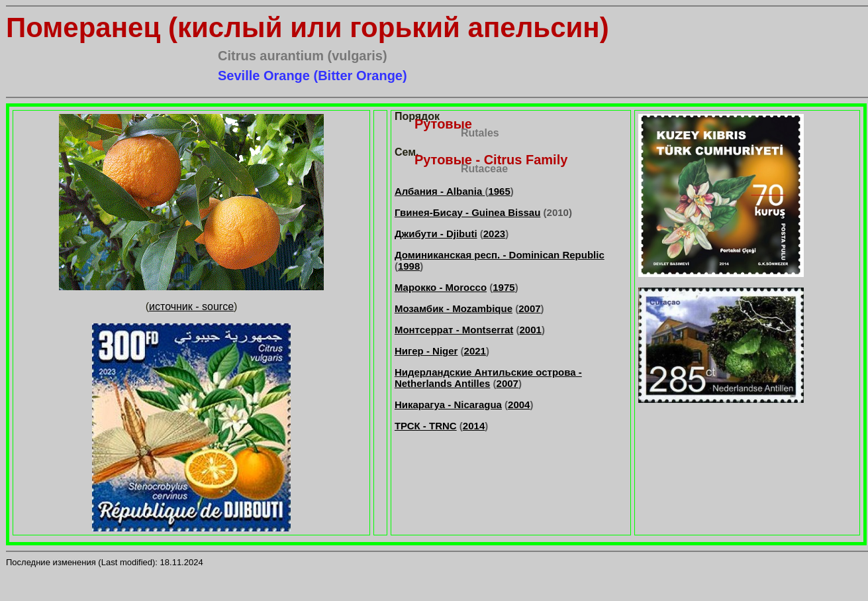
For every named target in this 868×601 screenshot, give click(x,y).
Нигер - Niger (426, 351)
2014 (474, 426)
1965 (499, 191)
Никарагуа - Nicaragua (448, 405)
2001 (531, 330)
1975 (504, 287)
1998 (409, 266)
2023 (494, 234)
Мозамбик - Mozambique (454, 308)
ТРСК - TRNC (426, 426)
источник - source (191, 306)
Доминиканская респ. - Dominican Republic (500, 255)
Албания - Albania (440, 191)
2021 (475, 351)
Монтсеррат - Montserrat (454, 330)
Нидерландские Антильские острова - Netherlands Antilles (488, 378)
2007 (529, 308)
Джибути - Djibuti (436, 234)
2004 (519, 405)
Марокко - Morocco (441, 287)
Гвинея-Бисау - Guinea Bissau (467, 212)
